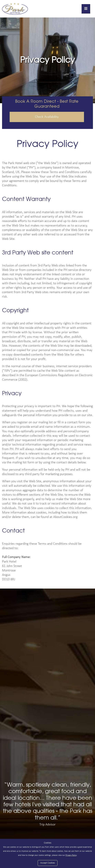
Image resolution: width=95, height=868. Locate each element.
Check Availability (47, 117)
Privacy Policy (71, 855)
